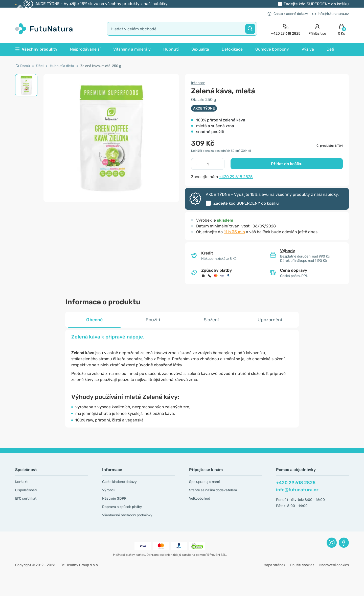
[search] (182, 29)
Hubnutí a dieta (62, 66)
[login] (317, 29)
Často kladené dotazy (288, 14)
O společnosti (26, 490)
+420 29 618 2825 (236, 177)
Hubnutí (171, 49)
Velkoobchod (200, 498)
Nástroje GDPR (114, 498)
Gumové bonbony (272, 49)
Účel (40, 66)
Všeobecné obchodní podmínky (127, 515)
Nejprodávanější (85, 49)
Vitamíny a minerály (132, 49)
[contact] (286, 29)
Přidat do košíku (287, 164)
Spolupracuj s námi (204, 482)
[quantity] (208, 164)
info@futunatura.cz (331, 14)
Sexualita (200, 49)
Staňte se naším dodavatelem (213, 490)
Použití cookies (302, 565)
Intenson (198, 83)
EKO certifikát (26, 498)
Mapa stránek (274, 565)
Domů (22, 66)
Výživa (308, 49)
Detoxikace (232, 49)
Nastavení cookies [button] (334, 565)
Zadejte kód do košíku (316, 4)
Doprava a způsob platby (122, 507)
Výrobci (108, 490)
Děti (330, 49)
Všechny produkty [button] (36, 49)
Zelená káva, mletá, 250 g (101, 66)
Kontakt (21, 482)
